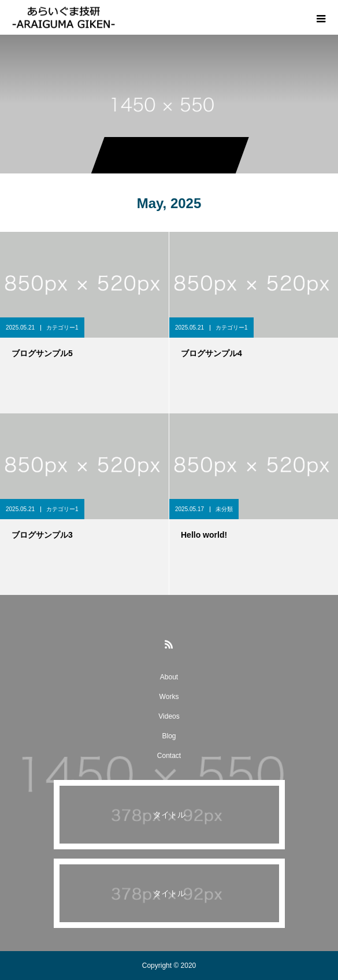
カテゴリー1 (62, 328)
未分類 (224, 509)
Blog (169, 736)
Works (169, 697)
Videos (169, 716)
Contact (169, 756)
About (169, 677)
